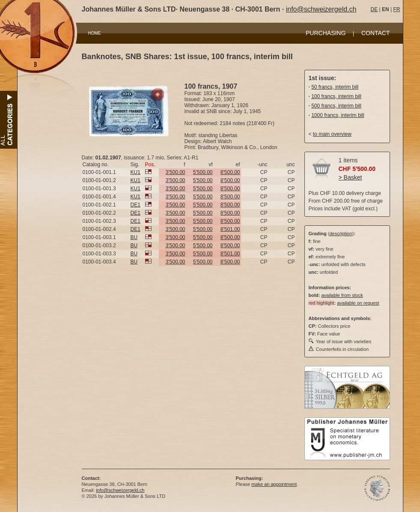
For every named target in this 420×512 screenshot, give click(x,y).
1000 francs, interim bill (338, 115)
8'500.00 (230, 172)
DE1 (136, 205)
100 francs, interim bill (336, 96)
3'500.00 (176, 172)
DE (374, 9)
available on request (358, 303)
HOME (95, 33)
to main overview (332, 134)
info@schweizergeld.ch (321, 9)
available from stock (342, 295)
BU (134, 237)
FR (396, 9)
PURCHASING (326, 33)
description (341, 234)
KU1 (136, 172)
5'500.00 (203, 172)
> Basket (350, 177)
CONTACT (376, 33)
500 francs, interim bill (336, 106)
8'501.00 (230, 229)
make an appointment (274, 484)
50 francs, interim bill (335, 87)
